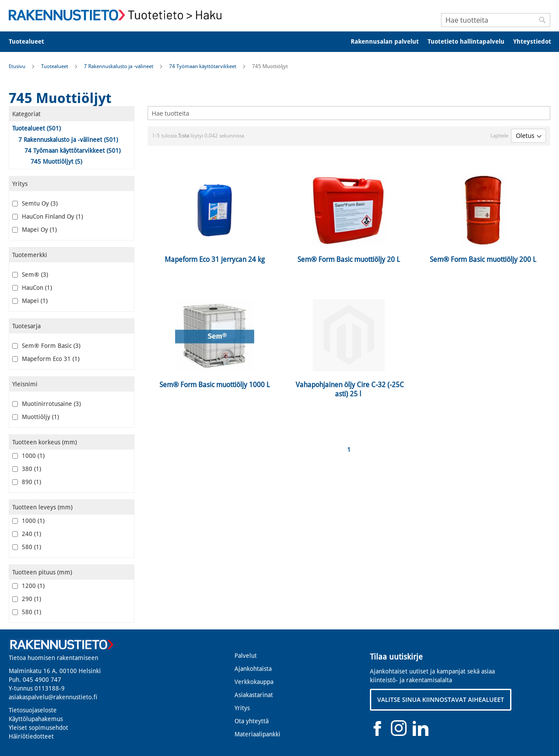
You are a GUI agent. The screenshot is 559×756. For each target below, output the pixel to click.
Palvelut (246, 656)
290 (27, 599)
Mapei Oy (35, 230)
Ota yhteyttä (252, 721)
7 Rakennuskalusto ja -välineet (119, 66)
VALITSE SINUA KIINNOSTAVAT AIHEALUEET (441, 699)
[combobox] (496, 20)
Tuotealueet (55, 66)
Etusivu (18, 66)
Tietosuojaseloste (33, 710)
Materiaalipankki (257, 734)
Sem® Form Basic (46, 346)
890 (27, 482)
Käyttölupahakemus (36, 719)
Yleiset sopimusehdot (38, 728)
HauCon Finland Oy (48, 216)
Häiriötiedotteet (31, 736)
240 (27, 534)
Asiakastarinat (254, 695)
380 (27, 469)
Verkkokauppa (254, 682)
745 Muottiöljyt (56, 162)
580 (27, 547)
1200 (28, 586)
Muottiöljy (36, 417)
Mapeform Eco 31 (46, 359)
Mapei (30, 301)
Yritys (242, 708)
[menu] (279, 42)
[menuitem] (32, 42)
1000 (28, 456)
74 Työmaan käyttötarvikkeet (203, 66)
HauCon (32, 288)
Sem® (30, 275)
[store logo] (118, 15)
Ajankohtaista (253, 669)
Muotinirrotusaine (47, 404)
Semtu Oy (35, 203)
